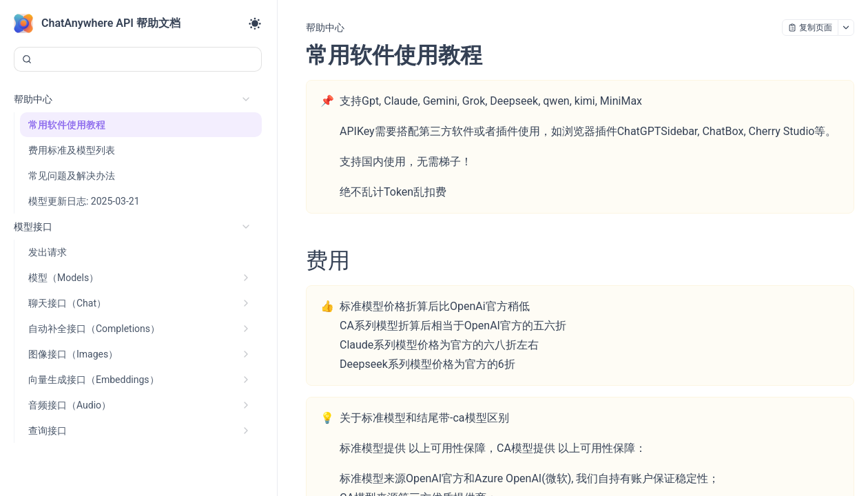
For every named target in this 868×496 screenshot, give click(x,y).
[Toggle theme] (255, 23)
